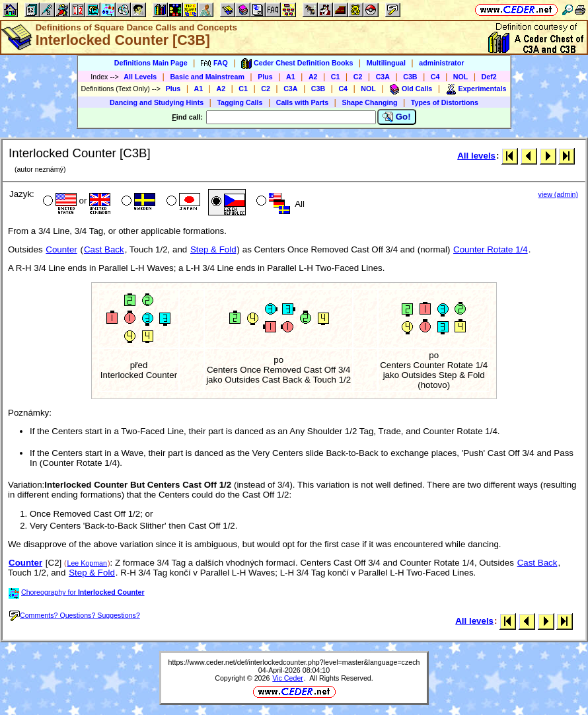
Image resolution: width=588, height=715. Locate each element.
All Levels (140, 77)
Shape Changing (369, 102)
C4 (435, 77)
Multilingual (386, 63)
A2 (313, 77)
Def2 (489, 77)
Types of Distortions (445, 102)
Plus (265, 77)
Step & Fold (213, 249)
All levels (476, 156)
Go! (397, 117)
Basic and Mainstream (207, 77)
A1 (291, 77)
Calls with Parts (302, 102)
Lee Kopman (87, 563)
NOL (461, 77)
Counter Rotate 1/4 (491, 249)
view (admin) (558, 194)
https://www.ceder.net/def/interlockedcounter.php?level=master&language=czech (294, 662)
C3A (383, 77)
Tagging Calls (239, 102)
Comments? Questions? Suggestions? (75, 615)
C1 (336, 77)
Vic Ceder (288, 678)
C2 (358, 77)
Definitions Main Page (151, 63)
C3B (410, 77)
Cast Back (104, 249)
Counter (61, 249)
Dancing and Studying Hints (157, 102)
